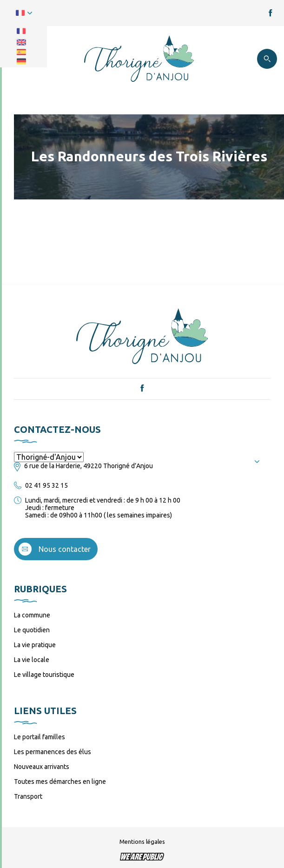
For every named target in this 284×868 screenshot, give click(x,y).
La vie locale (32, 660)
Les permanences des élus (53, 752)
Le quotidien (32, 630)
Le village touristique (44, 675)
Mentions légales (142, 841)
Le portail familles (40, 737)
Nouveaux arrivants (42, 767)
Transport (28, 796)
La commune (32, 615)
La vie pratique (35, 645)
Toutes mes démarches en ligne (60, 782)
